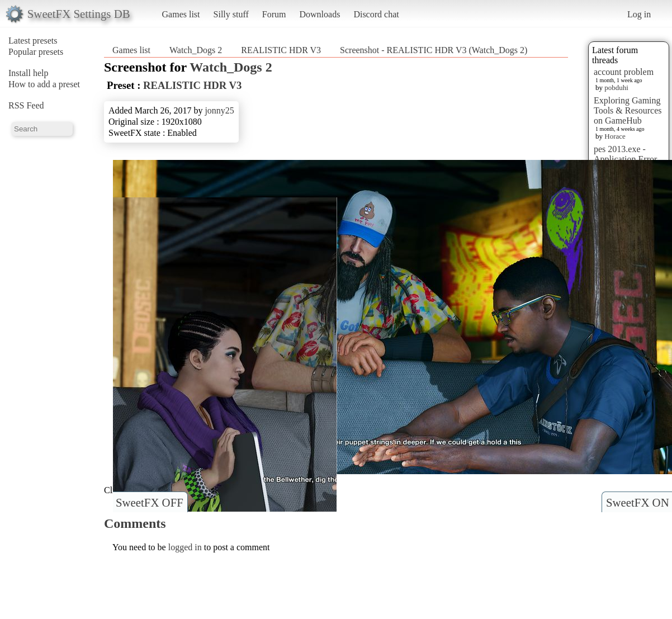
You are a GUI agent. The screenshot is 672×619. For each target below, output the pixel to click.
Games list (181, 14)
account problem (624, 72)
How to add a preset (44, 84)
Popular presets (36, 52)
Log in (639, 14)
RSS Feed (26, 105)
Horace (615, 136)
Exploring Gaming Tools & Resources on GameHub (628, 110)
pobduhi (616, 88)
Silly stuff (231, 14)
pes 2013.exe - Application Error (625, 154)
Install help (29, 73)
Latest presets (33, 41)
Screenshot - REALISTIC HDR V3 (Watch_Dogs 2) (434, 50)
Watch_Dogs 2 (196, 50)
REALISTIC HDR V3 (281, 50)
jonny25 (219, 110)
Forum (274, 14)
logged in (185, 547)
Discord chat (376, 14)
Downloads (320, 14)
